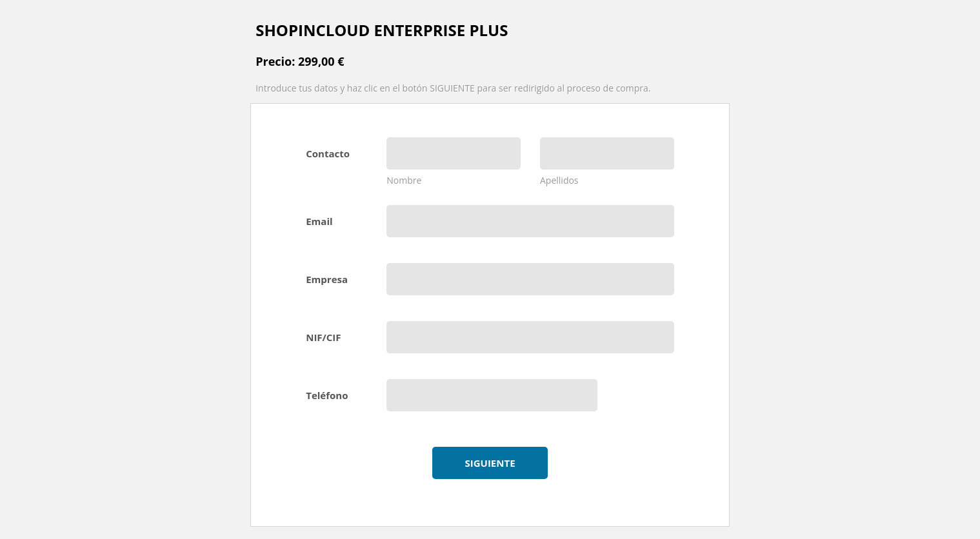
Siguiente (490, 463)
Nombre (404, 180)
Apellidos (559, 180)
